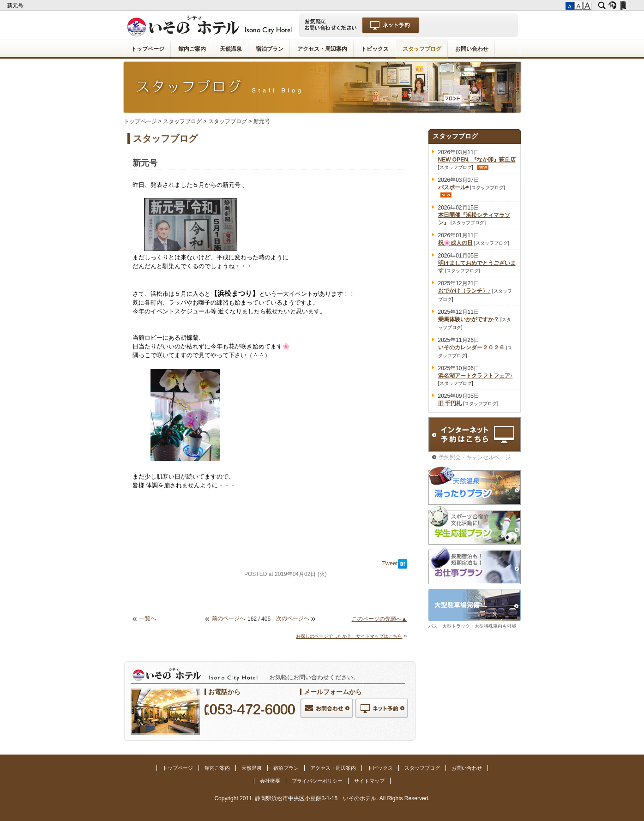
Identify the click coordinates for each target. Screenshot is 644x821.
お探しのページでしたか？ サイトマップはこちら (349, 636)
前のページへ (229, 618)
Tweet (390, 563)
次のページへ (293, 618)
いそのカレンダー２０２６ (471, 348)
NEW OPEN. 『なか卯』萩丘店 (477, 160)
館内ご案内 (192, 49)
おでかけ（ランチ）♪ (464, 291)
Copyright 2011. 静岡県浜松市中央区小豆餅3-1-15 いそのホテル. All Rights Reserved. (322, 798)
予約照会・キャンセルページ (475, 457)
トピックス (375, 49)
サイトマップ (369, 781)
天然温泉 (231, 49)
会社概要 (270, 781)
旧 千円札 (450, 403)
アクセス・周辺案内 (322, 49)
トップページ (148, 49)
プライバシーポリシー (317, 781)
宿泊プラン (270, 49)
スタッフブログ (422, 49)
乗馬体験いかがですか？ (469, 319)
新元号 (16, 6)
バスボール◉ (453, 187)
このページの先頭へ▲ (379, 619)
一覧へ (148, 618)
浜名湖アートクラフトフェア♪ (475, 376)
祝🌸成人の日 (455, 243)
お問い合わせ (472, 49)
